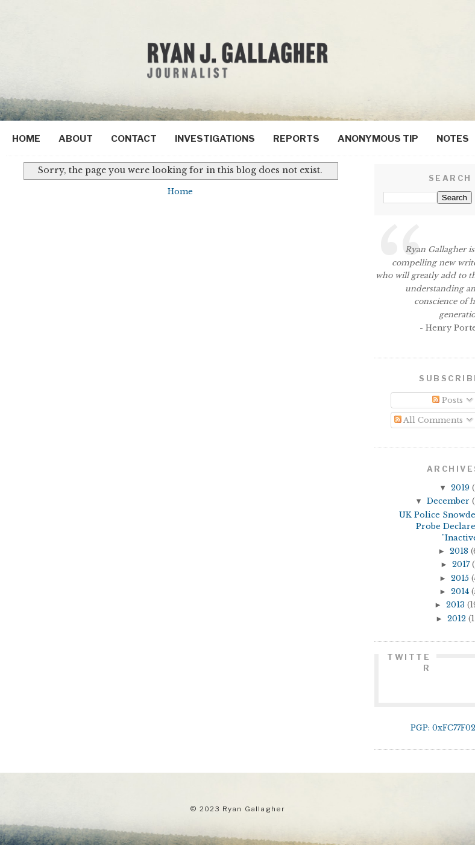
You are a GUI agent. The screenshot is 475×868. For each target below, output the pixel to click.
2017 (462, 564)
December (449, 501)
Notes (453, 138)
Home (26, 138)
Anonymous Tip (378, 138)
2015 (461, 578)
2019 (461, 488)
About (76, 138)
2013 (457, 605)
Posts (448, 400)
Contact (134, 138)
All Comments (429, 420)
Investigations (215, 138)
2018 (460, 551)
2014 (461, 591)
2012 (458, 619)
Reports (296, 138)
